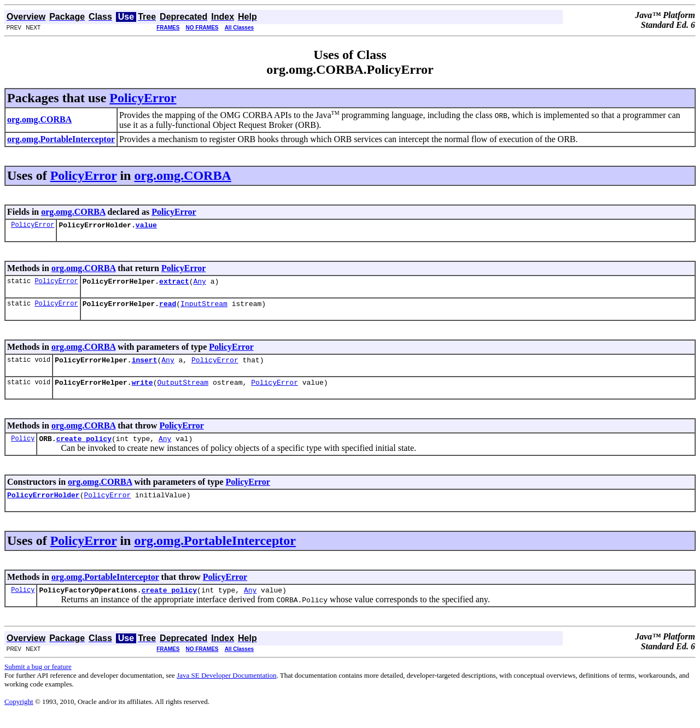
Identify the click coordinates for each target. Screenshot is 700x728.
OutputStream (183, 390)
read (168, 308)
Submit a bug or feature (38, 680)
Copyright (19, 715)
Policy (23, 448)
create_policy (84, 448)
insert (145, 366)
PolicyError (143, 98)
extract (174, 284)
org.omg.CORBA (182, 175)
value (146, 226)
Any (199, 284)
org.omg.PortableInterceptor (215, 552)
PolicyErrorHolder (43, 506)
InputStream (204, 308)
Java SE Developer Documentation (226, 688)
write (142, 390)
